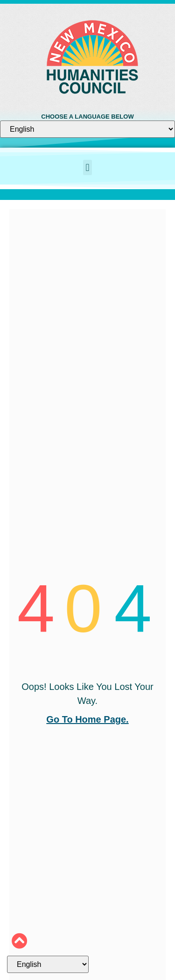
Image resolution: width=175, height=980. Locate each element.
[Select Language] (87, 129)
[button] (87, 167)
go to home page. (87, 719)
